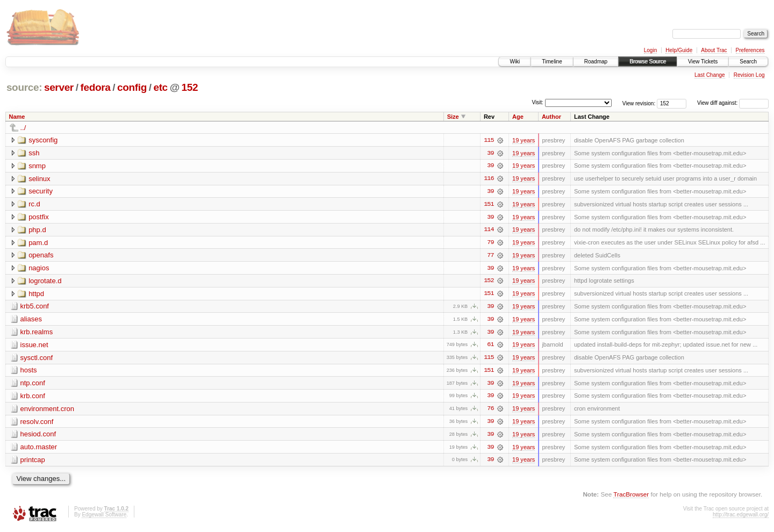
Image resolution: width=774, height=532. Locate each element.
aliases (31, 321)
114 (489, 231)
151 (489, 205)
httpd (36, 295)
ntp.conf (33, 385)
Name (17, 117)
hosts (29, 372)
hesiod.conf (38, 437)
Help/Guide (679, 50)
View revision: (639, 103)
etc (160, 87)
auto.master (39, 450)
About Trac (714, 50)
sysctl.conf (37, 359)
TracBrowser (631, 497)
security (41, 192)
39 (490, 153)
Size (453, 117)
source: (24, 87)
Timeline (552, 62)
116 (489, 179)
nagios (39, 269)
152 (190, 87)
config (132, 87)
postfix (39, 217)
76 (490, 411)
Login (650, 50)
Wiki (515, 62)
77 (490, 256)
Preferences (750, 50)
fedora (95, 87)
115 (489, 140)
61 (490, 347)
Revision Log (749, 75)
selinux (39, 179)
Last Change (710, 75)
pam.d (38, 243)
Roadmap (596, 62)
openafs (41, 256)
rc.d (34, 204)
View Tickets (703, 62)
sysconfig (43, 140)
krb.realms (37, 333)
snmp (37, 166)
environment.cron (47, 411)
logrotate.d (45, 282)
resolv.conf (37, 424)
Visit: (537, 102)
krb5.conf (35, 308)
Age (518, 117)
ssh (34, 153)
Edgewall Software (104, 517)
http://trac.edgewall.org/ (741, 517)
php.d (37, 230)
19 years (524, 140)
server (59, 87)
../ (23, 128)
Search (748, 62)
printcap (33, 462)
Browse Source (648, 62)
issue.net (34, 346)
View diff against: (733, 103)
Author (551, 117)
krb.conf (33, 398)
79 (490, 243)
